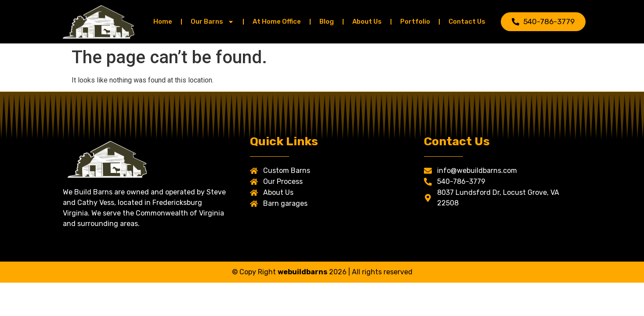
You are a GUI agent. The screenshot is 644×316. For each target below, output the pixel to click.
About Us (367, 22)
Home (163, 22)
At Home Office (277, 22)
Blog (327, 22)
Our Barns (212, 22)
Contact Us (467, 22)
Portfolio (415, 22)
